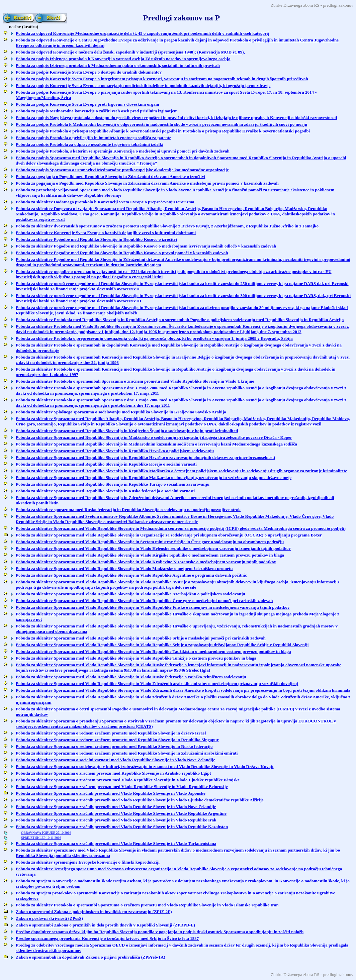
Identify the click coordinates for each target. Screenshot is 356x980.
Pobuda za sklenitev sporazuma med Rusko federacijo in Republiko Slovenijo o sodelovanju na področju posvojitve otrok (128, 510)
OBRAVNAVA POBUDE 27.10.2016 (46, 833)
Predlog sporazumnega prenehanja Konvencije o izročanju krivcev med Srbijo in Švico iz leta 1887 (107, 938)
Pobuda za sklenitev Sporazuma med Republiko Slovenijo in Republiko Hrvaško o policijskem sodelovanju (115, 451)
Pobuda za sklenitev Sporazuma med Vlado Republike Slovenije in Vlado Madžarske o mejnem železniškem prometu (124, 568)
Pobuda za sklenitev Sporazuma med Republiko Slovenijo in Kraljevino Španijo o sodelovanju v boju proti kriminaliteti (127, 431)
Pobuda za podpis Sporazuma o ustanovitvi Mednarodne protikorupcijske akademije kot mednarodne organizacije (122, 170)
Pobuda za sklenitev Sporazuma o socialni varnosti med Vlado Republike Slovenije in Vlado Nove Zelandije (115, 760)
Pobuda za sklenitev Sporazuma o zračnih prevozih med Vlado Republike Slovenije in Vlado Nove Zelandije (116, 807)
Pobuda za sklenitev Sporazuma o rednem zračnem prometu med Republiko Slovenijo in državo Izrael (111, 733)
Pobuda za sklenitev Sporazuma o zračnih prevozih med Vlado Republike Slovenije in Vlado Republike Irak (116, 820)
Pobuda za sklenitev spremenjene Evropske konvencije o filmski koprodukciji (88, 862)
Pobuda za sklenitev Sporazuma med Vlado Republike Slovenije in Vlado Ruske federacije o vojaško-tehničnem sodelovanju (131, 677)
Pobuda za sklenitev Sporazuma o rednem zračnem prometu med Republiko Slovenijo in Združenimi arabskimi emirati (127, 753)
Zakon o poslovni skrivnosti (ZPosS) (49, 918)
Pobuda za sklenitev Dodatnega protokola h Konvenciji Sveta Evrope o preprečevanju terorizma (105, 202)
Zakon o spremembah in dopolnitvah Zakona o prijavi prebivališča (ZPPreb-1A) (91, 957)
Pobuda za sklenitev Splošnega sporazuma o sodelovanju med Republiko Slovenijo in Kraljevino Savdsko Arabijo (121, 412)
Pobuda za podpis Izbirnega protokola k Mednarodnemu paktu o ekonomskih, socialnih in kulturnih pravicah (118, 65)
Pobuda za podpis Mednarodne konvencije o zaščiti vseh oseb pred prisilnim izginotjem (97, 111)
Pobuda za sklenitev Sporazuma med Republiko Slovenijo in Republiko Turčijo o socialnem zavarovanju (113, 484)
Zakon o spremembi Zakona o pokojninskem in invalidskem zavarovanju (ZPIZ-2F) (94, 912)
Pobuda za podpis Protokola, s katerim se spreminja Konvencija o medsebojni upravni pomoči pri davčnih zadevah (123, 151)
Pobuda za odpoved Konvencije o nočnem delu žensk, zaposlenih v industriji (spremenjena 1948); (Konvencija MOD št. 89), (130, 52)
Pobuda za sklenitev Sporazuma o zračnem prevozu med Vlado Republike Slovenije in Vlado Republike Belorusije (122, 787)
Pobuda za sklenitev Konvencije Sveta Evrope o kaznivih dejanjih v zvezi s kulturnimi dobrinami (106, 233)
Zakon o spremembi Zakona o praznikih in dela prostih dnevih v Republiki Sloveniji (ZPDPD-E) (105, 925)
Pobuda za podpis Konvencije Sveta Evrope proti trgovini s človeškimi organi (87, 104)
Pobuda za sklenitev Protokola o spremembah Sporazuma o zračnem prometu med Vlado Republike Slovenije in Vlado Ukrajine (135, 381)
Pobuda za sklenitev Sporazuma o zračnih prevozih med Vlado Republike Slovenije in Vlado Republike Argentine (121, 813)
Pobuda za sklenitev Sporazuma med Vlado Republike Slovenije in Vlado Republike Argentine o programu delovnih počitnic (131, 575)
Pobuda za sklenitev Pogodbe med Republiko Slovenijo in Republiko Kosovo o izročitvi (96, 239)
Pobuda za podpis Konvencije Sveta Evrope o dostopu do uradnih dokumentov (89, 72)
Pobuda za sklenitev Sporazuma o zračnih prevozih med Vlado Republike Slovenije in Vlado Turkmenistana (116, 843)
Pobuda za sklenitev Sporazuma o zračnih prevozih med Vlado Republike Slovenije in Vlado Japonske (111, 793)
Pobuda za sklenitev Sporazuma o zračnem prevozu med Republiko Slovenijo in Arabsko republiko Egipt (113, 773)
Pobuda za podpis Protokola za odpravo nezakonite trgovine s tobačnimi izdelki (90, 144)
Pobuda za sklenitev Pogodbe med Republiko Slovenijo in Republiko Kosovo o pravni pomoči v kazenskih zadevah (122, 253)
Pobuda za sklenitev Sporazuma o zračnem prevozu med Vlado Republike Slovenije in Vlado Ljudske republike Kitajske (128, 780)
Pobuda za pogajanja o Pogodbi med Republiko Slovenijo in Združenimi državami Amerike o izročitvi (110, 176)
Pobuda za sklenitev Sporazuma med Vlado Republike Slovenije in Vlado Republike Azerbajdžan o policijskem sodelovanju (130, 594)
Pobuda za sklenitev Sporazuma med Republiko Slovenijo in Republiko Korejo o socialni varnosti (106, 464)
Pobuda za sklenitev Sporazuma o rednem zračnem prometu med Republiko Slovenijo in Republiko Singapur (117, 740)
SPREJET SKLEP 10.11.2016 (41, 838)
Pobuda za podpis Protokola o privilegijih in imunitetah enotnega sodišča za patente (94, 138)
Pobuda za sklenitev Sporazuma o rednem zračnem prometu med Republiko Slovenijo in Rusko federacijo (114, 746)
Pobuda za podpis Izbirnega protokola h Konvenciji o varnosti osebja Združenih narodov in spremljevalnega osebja (123, 59)
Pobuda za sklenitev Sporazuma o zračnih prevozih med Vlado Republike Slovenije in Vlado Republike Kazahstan (122, 827)
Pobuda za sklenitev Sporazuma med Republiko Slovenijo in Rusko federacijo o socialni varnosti (105, 491)
